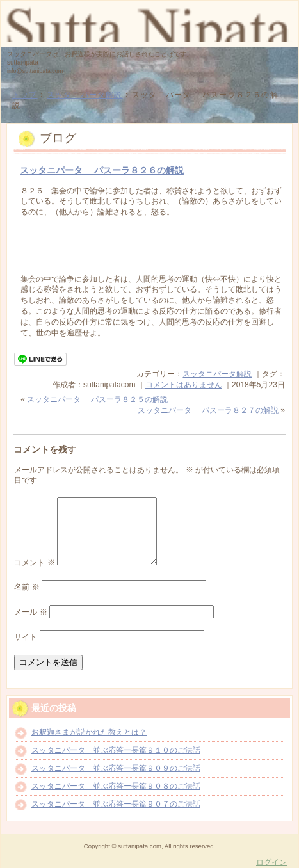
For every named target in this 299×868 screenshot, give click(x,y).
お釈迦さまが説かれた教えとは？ (89, 732)
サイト (26, 637)
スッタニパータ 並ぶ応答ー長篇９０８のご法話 (116, 786)
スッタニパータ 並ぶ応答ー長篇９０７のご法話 (116, 804)
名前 (27, 587)
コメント (34, 563)
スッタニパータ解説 (217, 374)
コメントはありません (184, 385)
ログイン (271, 862)
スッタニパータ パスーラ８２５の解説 (97, 399)
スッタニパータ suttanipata (149, 23)
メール (30, 612)
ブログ (58, 138)
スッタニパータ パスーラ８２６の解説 (102, 170)
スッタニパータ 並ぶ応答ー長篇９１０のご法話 (116, 750)
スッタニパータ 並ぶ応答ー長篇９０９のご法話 (116, 768)
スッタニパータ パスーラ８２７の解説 (208, 410)
